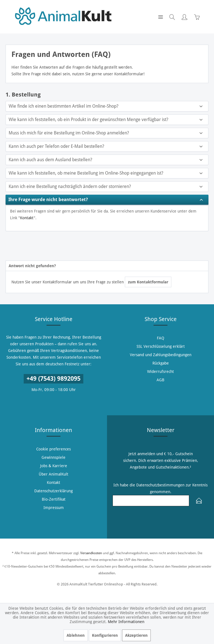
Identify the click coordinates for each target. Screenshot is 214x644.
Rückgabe (161, 363)
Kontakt (27, 218)
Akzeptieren (136, 635)
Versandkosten (91, 553)
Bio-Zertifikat (54, 499)
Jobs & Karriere (54, 466)
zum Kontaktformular (148, 282)
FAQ (160, 338)
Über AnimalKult (53, 474)
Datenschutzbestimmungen (160, 485)
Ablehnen (76, 635)
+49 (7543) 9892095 (53, 379)
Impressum (54, 508)
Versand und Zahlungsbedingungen (161, 355)
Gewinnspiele (53, 457)
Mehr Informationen (126, 622)
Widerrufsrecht (160, 372)
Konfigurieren (105, 635)
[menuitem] (160, 17)
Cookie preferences (53, 449)
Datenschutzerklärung (53, 491)
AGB (160, 380)
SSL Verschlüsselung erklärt (161, 346)
